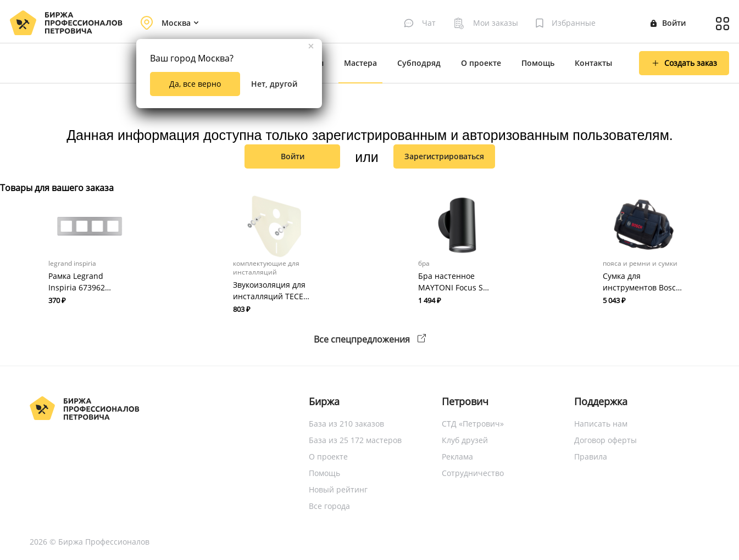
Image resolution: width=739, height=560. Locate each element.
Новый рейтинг (338, 489)
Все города (329, 506)
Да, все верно (195, 84)
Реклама (457, 457)
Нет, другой (274, 84)
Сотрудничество (473, 473)
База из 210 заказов (346, 424)
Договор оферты (605, 440)
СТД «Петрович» (473, 424)
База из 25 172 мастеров (355, 440)
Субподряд (419, 63)
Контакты (593, 63)
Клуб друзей (465, 440)
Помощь (538, 63)
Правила (591, 457)
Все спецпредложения (370, 339)
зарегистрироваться (444, 156)
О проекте (481, 63)
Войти (668, 23)
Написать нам (601, 424)
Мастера (360, 63)
